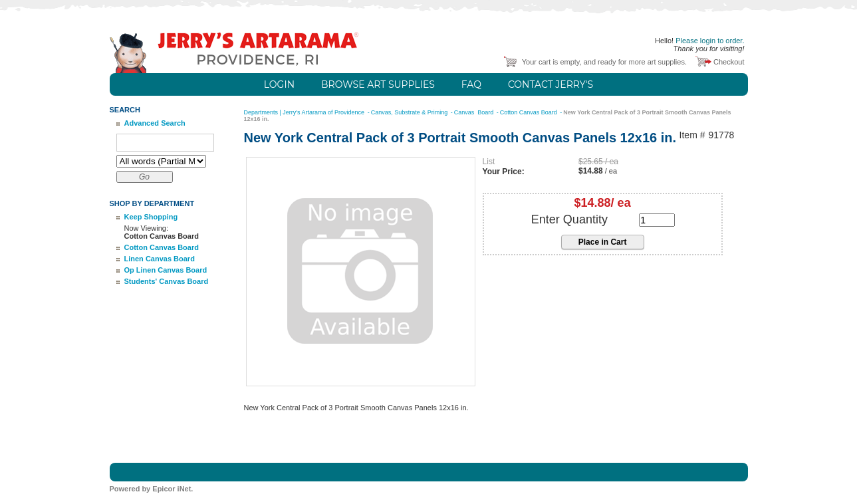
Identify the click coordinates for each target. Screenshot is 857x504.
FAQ (471, 84)
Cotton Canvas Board (162, 247)
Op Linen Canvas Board (166, 270)
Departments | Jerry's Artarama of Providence (305, 112)
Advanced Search (155, 123)
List (489, 162)
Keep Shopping (151, 217)
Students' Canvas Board (167, 281)
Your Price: (504, 172)
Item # (692, 135)
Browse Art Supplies (378, 84)
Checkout (729, 62)
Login (279, 84)
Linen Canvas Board (160, 259)
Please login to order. (710, 41)
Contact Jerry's (551, 84)
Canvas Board (475, 112)
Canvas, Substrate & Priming (410, 112)
